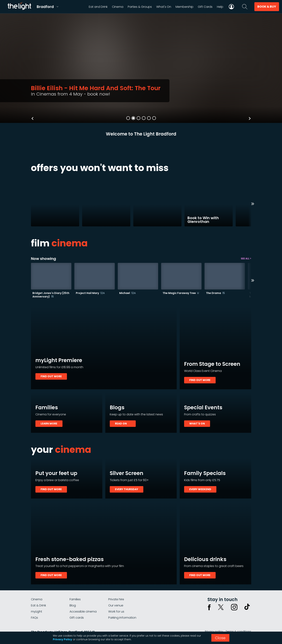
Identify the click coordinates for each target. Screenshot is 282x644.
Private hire (116, 599)
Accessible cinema (83, 612)
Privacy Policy (62, 639)
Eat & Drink (38, 605)
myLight (37, 612)
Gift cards (77, 618)
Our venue (116, 605)
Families (75, 599)
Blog (73, 605)
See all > (246, 259)
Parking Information (122, 618)
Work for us (116, 612)
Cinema (37, 599)
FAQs (34, 618)
